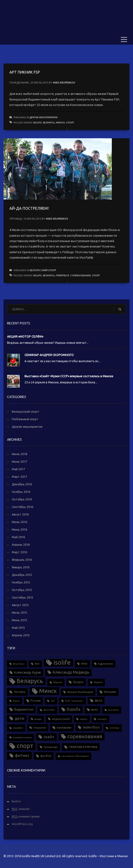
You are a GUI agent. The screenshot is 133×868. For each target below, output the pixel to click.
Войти (16, 801)
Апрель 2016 (21, 545)
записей (21, 809)
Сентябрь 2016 (22, 507)
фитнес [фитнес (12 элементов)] (22, 755)
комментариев (26, 816)
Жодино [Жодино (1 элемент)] (98, 682)
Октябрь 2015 (22, 590)
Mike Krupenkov (64, 83)
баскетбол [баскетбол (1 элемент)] (49, 710)
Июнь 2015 (19, 620)
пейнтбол (62, 275)
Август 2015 (20, 605)
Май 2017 (18, 469)
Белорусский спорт (43, 270)
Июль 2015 (19, 612)
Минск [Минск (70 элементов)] (48, 691)
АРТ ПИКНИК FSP (25, 72)
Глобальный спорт (25, 419)
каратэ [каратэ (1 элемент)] (84, 719)
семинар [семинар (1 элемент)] (114, 728)
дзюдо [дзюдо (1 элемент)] (38, 719)
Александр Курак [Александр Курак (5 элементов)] (27, 672)
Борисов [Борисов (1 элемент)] (58, 682)
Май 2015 (18, 628)
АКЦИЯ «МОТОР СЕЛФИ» (25, 336)
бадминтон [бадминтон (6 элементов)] (24, 709)
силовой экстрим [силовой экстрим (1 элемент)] (22, 737)
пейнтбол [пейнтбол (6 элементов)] (91, 727)
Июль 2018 (19, 454)
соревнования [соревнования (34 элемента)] (85, 736)
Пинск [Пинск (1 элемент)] (16, 701)
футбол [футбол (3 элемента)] (46, 756)
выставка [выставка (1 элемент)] (113, 710)
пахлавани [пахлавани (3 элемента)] (64, 727)
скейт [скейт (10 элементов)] (49, 737)
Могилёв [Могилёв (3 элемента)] (110, 692)
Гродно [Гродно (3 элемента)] (78, 682)
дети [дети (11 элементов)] (19, 718)
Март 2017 (19, 477)
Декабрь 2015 (22, 575)
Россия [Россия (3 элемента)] (36, 700)
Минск (60, 123)
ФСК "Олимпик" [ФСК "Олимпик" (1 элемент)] (74, 701)
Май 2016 (18, 537)
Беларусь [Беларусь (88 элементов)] (30, 681)
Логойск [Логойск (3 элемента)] (20, 692)
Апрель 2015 (21, 635)
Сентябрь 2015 (22, 597)
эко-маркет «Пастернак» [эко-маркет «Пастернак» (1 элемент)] (75, 756)
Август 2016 (20, 514)
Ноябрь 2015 (21, 582)
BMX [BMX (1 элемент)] (37, 664)
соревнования (80, 275)
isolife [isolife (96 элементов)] (62, 662)
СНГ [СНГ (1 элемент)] (53, 701)
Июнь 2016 (19, 529)
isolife (37, 123)
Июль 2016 (19, 522)
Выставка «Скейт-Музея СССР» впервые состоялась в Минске (69, 376)
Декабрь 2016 (22, 484)
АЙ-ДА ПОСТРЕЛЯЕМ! (29, 208)
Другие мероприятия (44, 117)
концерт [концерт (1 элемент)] (102, 719)
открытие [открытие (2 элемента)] (40, 728)
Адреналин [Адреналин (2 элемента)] (105, 664)
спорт (70, 123)
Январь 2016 (21, 567)
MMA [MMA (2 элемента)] (84, 664)
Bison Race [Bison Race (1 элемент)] (19, 664)
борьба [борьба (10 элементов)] (73, 709)
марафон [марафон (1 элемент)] (18, 728)
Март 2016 (19, 552)
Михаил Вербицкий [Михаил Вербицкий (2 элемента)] (80, 692)
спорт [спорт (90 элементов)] (25, 746)
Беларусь (49, 123)
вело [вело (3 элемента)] (95, 709)
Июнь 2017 (19, 461)
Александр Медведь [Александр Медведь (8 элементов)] (71, 672)
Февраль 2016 (22, 560)
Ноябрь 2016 (21, 492)
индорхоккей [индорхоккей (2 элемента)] (61, 719)
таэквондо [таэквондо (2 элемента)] (51, 747)
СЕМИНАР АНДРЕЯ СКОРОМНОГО (49, 355)
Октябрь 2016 (22, 499)
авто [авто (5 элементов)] (98, 700)
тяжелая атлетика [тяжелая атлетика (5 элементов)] (83, 747)
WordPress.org (22, 824)
